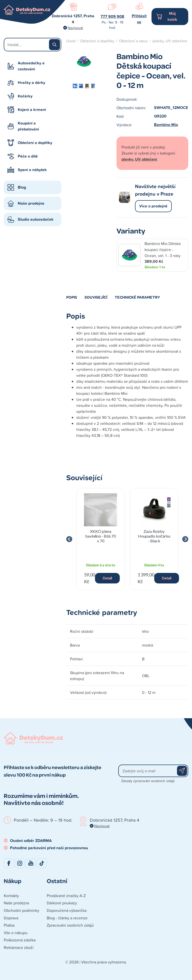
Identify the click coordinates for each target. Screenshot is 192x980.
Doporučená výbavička (67, 910)
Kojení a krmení (32, 110)
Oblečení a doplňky (35, 143)
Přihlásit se (139, 19)
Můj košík (172, 16)
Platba (9, 925)
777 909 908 (112, 16)
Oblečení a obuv (133, 41)
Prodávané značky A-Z (66, 896)
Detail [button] (107, 578)
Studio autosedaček (36, 219)
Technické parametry (137, 297)
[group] (100, 539)
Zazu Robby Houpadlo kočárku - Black (154, 536)
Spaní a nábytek (32, 170)
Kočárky (25, 96)
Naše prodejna (31, 203)
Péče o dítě (28, 156)
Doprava (11, 918)
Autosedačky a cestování (31, 66)
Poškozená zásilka (20, 940)
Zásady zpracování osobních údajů (148, 781)
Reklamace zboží (19, 947)
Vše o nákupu (16, 933)
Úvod (71, 41)
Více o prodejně (153, 206)
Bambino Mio (166, 125)
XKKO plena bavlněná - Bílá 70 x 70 (101, 536)
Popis (72, 297)
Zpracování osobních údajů (70, 925)
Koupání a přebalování (28, 126)
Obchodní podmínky (21, 910)
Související (96, 297)
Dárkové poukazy (62, 903)
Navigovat (75, 28)
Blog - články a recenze (67, 918)
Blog (22, 187)
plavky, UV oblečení (170, 41)
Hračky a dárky (31, 83)
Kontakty (11, 896)
